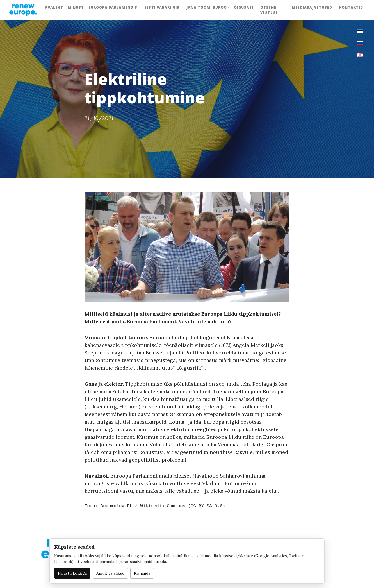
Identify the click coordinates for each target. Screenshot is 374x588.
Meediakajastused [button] (312, 7)
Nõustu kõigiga (72, 573)
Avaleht (54, 7)
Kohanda (142, 573)
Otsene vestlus (269, 10)
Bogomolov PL (116, 506)
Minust (76, 7)
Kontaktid (351, 7)
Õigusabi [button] (244, 7)
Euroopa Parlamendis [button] (113, 7)
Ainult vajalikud (110, 573)
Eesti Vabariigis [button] (162, 7)
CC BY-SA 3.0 (207, 506)
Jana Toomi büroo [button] (207, 7)
